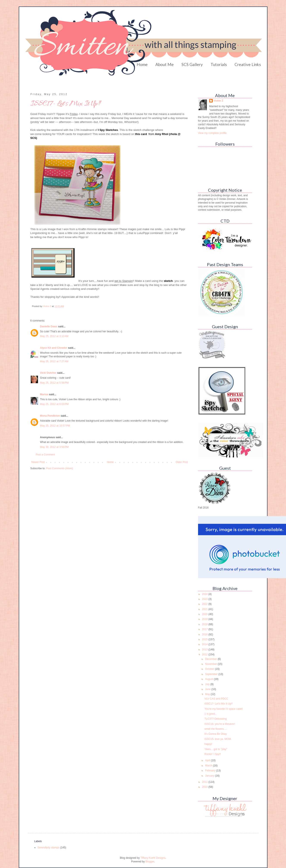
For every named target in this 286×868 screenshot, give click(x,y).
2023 (205, 599)
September (212, 674)
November (211, 664)
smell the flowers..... (216, 729)
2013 (205, 650)
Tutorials (219, 64)
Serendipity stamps (48, 848)
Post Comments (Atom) (60, 468)
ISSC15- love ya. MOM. (218, 739)
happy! (208, 744)
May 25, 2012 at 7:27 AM (54, 361)
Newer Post (38, 462)
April (208, 760)
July (208, 684)
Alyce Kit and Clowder (54, 348)
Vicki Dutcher (48, 373)
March (209, 766)
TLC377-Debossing (215, 719)
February (210, 771)
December (211, 659)
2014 (205, 644)
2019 (205, 619)
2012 (205, 655)
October (210, 669)
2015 (205, 639)
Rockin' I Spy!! (213, 754)
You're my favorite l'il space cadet (223, 709)
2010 (205, 787)
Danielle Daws (49, 326)
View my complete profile (212, 133)
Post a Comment (45, 455)
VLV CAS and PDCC (216, 699)
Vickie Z (218, 101)
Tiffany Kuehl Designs (153, 858)
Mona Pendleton (50, 416)
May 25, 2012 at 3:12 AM (54, 336)
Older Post (182, 462)
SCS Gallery (192, 64)
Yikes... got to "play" (216, 749)
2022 (205, 604)
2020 (205, 614)
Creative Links (248, 64)
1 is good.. (210, 714)
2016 (205, 634)
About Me (165, 64)
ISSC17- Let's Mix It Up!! (218, 704)
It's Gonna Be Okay (216, 734)
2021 (205, 609)
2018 (205, 624)
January (210, 776)
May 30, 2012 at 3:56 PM (54, 447)
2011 (205, 782)
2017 (205, 629)
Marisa (44, 394)
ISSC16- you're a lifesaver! (220, 724)
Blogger (150, 862)
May (208, 694)
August (209, 679)
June (208, 689)
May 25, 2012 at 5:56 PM (54, 383)
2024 (205, 594)
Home (142, 64)
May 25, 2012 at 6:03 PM (54, 404)
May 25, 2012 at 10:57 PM (55, 426)
